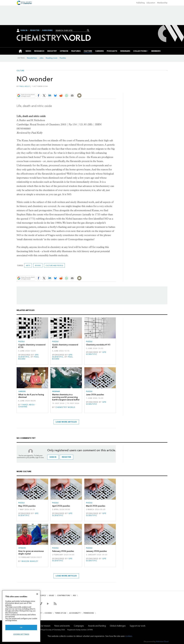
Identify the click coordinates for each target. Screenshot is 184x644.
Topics (43, 595)
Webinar (56, 391)
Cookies (48, 613)
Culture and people (54, 265)
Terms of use (61, 613)
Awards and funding (97, 626)
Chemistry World (65, 407)
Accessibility (75, 613)
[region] (21, 616)
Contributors (64, 595)
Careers (22, 391)
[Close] (37, 594)
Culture (20, 71)
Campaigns (79, 626)
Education (151, 3)
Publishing (140, 3)
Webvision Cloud (162, 642)
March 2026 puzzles (96, 506)
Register (35, 30)
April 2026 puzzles (61, 506)
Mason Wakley (30, 561)
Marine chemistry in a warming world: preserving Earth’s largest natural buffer (66, 397)
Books (38, 265)
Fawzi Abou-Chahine (27, 406)
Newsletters (32, 58)
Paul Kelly (25, 86)
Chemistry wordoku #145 (98, 345)
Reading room (52, 58)
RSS (74, 595)
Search (88, 30)
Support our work (137, 626)
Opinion (22, 548)
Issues (51, 595)
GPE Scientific (28, 356)
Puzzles (63, 58)
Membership (162, 3)
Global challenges (118, 626)
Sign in (53, 457)
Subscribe (47, 30)
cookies (129, 636)
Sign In (24, 30)
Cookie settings (21, 634)
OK (21, 627)
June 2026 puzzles (95, 395)
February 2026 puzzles (63, 551)
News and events (62, 626)
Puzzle (21, 341)
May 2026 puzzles (27, 506)
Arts (28, 265)
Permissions (89, 613)
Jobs (41, 58)
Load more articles (66, 422)
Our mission (45, 626)
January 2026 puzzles (96, 551)
